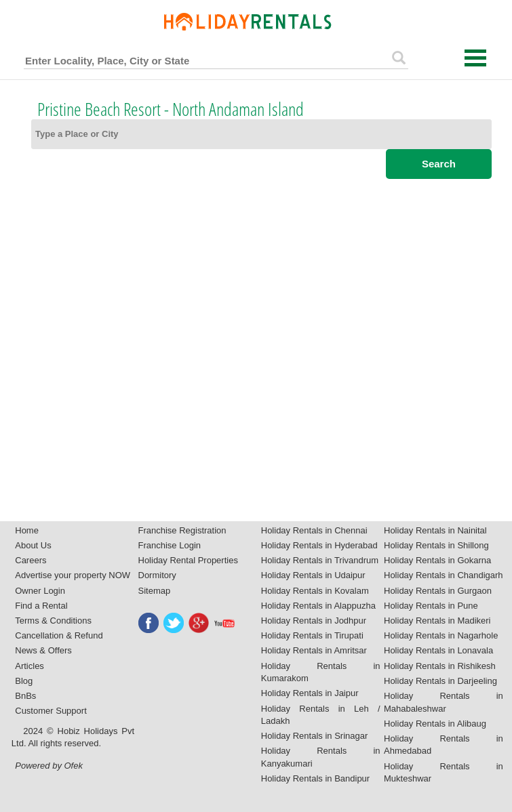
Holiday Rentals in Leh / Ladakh (321, 715)
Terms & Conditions (53, 621)
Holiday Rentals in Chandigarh (444, 575)
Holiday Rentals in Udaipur (313, 575)
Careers (31, 560)
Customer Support (51, 711)
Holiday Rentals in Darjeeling (440, 681)
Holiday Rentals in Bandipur (315, 778)
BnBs (25, 696)
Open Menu (475, 58)
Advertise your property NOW (73, 575)
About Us (33, 545)
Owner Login (40, 591)
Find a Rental (41, 606)
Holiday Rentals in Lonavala (438, 650)
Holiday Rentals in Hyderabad (319, 545)
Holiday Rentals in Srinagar (315, 736)
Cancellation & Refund (59, 635)
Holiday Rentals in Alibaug (435, 724)
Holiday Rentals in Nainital (435, 530)
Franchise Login (170, 545)
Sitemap (155, 591)
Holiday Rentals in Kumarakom (321, 672)
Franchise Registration (182, 530)
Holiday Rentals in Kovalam (315, 591)
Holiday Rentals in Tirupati (312, 635)
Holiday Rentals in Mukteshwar (444, 773)
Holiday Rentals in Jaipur (310, 693)
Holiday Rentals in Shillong (436, 545)
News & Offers (43, 650)
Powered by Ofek (49, 766)
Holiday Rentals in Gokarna (437, 560)
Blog (24, 681)
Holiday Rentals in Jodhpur (314, 621)
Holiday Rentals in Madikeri (437, 621)
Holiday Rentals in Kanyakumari (321, 757)
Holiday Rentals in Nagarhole (441, 635)
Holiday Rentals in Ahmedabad (444, 745)
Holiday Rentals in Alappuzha (318, 606)
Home (27, 530)
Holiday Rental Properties (188, 560)
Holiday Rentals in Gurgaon (438, 591)
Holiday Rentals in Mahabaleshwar (444, 702)
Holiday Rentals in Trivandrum (320, 560)
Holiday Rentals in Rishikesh (440, 666)
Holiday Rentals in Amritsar (314, 650)
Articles (29, 666)
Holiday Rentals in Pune (431, 606)
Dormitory (157, 575)
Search (439, 164)
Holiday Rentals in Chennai (314, 530)
